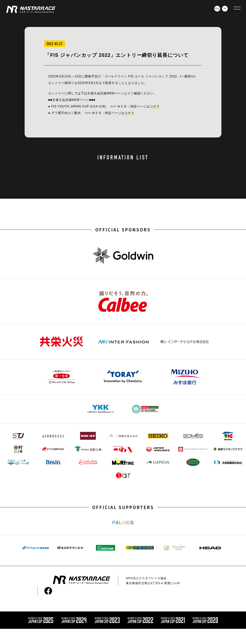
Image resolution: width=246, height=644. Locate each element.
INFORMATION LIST (123, 157)
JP (225, 9)
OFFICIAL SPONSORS (123, 229)
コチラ (155, 106)
